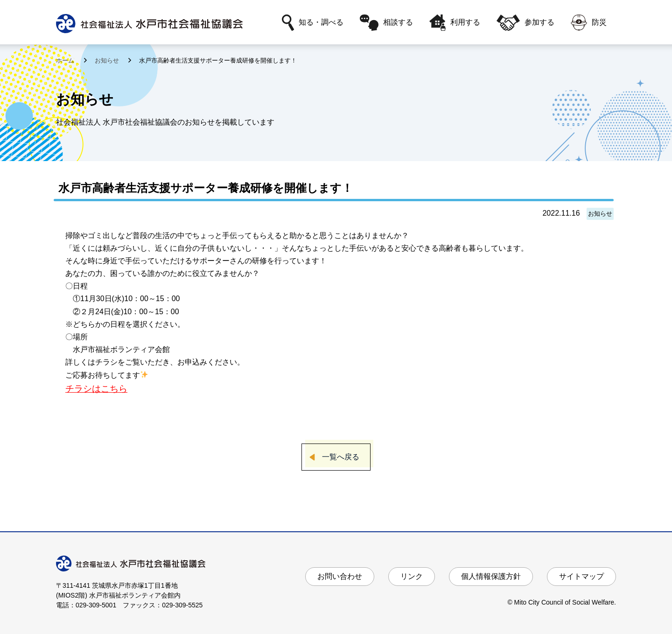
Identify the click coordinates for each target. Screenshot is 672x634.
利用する (455, 23)
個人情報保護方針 (491, 576)
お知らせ (108, 60)
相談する (386, 23)
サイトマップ (581, 576)
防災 (589, 23)
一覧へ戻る (341, 457)
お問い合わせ (340, 576)
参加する (525, 23)
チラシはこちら (96, 389)
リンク (412, 576)
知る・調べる (313, 23)
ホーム (66, 60)
